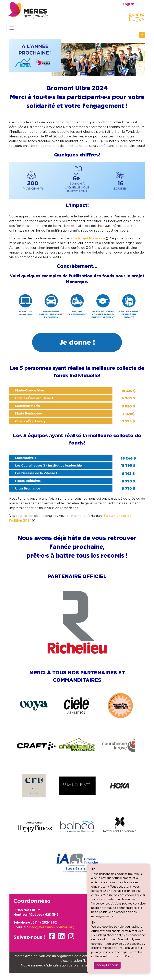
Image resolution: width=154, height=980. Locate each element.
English (129, 4)
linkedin (62, 936)
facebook (52, 936)
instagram (71, 936)
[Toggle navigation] (12, 28)
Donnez (136, 15)
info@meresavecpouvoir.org (52, 927)
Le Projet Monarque (89, 238)
